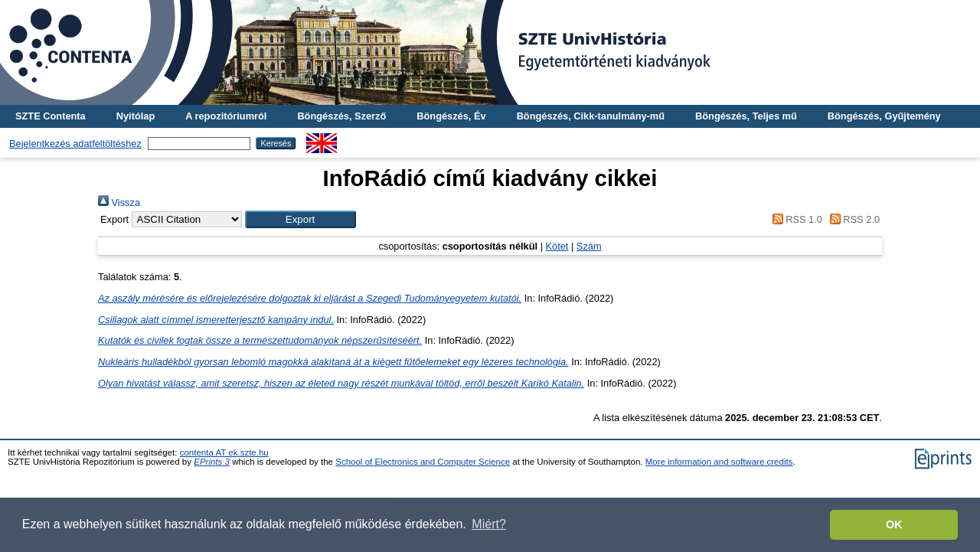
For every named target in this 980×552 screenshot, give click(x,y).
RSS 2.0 (852, 219)
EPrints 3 (212, 462)
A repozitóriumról (226, 116)
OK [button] (894, 524)
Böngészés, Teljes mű (746, 116)
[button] (301, 219)
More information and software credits (719, 462)
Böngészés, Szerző (341, 116)
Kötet (557, 246)
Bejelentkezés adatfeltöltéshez (75, 144)
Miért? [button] (488, 524)
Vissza (119, 203)
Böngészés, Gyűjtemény (884, 116)
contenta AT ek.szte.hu (224, 452)
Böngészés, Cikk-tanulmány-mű (591, 116)
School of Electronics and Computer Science (423, 462)
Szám (589, 246)
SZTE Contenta (51, 116)
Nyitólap (136, 116)
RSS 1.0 (795, 219)
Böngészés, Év (451, 116)
